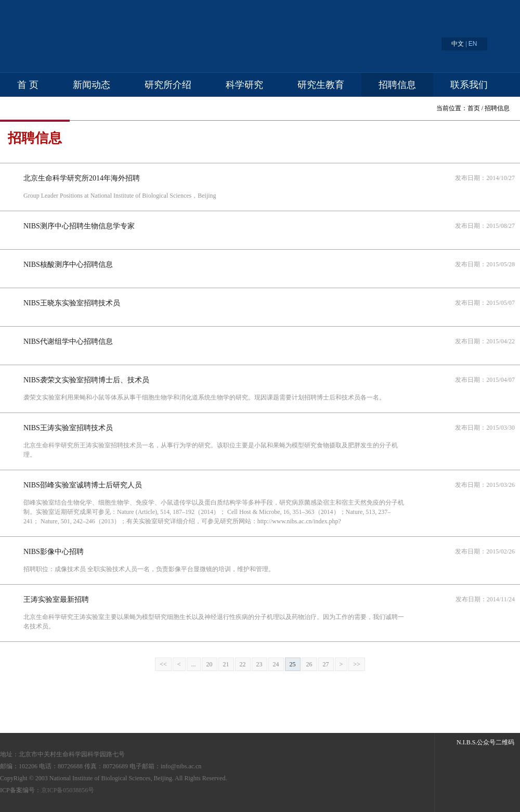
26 (309, 664)
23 (259, 664)
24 (276, 664)
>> (357, 664)
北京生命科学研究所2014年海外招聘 (82, 178)
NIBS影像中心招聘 (54, 552)
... (194, 664)
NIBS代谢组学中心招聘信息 (68, 341)
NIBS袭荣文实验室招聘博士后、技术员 (86, 380)
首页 (474, 108)
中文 (458, 44)
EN (473, 44)
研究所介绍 (168, 85)
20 (210, 664)
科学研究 (244, 85)
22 (243, 664)
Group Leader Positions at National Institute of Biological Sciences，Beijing (120, 196)
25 (293, 664)
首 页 (28, 85)
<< (163, 664)
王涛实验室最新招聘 (56, 600)
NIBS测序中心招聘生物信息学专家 (79, 226)
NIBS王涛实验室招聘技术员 (68, 428)
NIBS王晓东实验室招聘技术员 (72, 303)
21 (226, 664)
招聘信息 (397, 85)
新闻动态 (92, 85)
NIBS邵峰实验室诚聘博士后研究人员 (83, 485)
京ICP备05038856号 (68, 790)
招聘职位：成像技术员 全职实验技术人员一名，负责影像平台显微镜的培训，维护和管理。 (149, 569)
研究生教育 (321, 85)
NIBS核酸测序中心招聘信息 (68, 265)
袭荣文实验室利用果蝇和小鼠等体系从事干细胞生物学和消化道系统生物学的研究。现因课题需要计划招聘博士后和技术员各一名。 (204, 397)
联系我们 (469, 85)
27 (326, 664)
